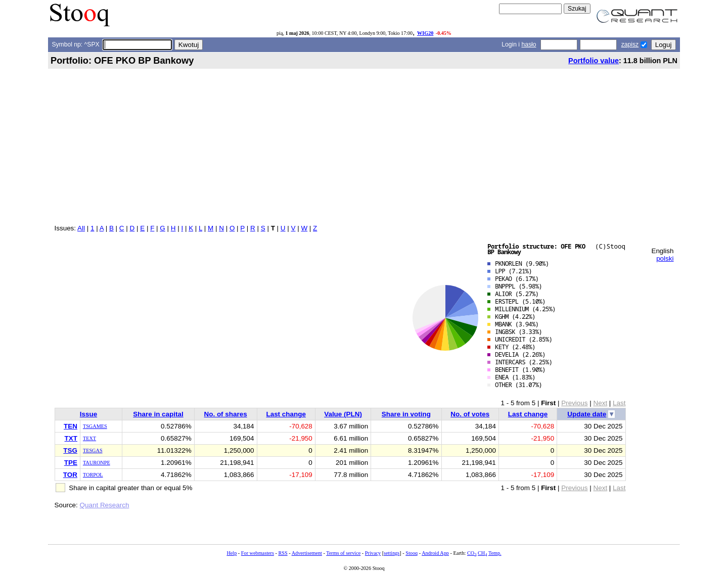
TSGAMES (95, 426)
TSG (70, 450)
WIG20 (425, 33)
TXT (71, 438)
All (81, 228)
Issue (88, 414)
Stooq (412, 553)
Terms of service (343, 553)
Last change (286, 414)
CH (482, 553)
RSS (283, 553)
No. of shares (226, 414)
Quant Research (105, 505)
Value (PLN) (343, 414)
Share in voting (406, 414)
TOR (70, 475)
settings (392, 553)
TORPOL (93, 475)
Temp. (495, 553)
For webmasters (258, 553)
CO (472, 553)
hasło (529, 44)
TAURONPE (97, 463)
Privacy (373, 553)
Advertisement (307, 553)
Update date (587, 414)
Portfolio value (594, 61)
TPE (71, 463)
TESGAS (93, 450)
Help (232, 553)
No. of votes (470, 414)
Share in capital (158, 414)
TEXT (89, 438)
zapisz (630, 44)
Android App (435, 553)
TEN (71, 426)
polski (665, 258)
